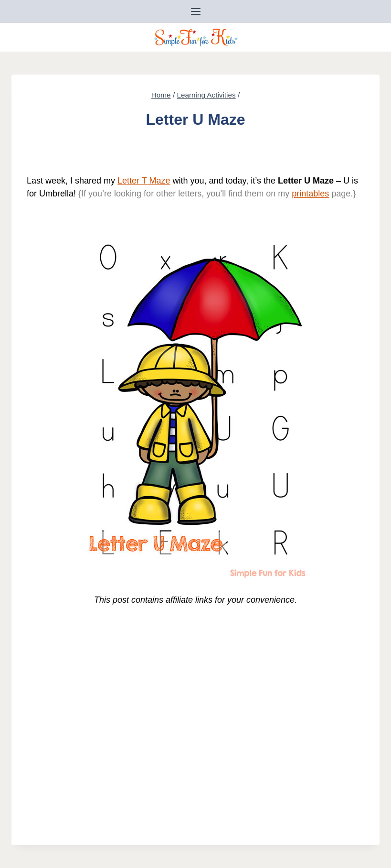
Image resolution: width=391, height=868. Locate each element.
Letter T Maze (144, 181)
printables (310, 194)
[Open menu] (195, 11)
